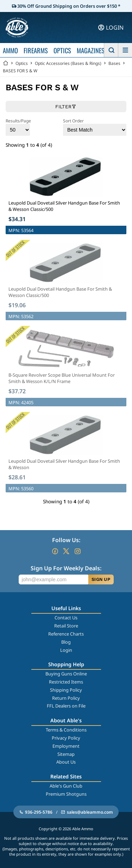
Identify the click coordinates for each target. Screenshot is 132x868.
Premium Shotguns (66, 794)
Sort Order (95, 127)
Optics (22, 63)
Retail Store (66, 626)
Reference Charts (66, 634)
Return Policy (66, 698)
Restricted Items (66, 682)
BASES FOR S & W (20, 71)
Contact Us (66, 618)
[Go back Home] (6, 63)
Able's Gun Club (66, 786)
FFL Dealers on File (66, 706)
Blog (66, 642)
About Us (66, 762)
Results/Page (18, 127)
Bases (114, 63)
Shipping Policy (66, 690)
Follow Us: (66, 540)
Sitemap (66, 754)
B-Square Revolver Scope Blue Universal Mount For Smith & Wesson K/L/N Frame (62, 378)
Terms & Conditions (66, 730)
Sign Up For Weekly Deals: (66, 568)
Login (66, 650)
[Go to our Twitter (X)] (66, 551)
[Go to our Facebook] (55, 551)
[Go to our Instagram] (77, 551)
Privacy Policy (66, 738)
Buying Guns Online (66, 674)
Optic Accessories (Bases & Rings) (68, 63)
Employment (66, 746)
